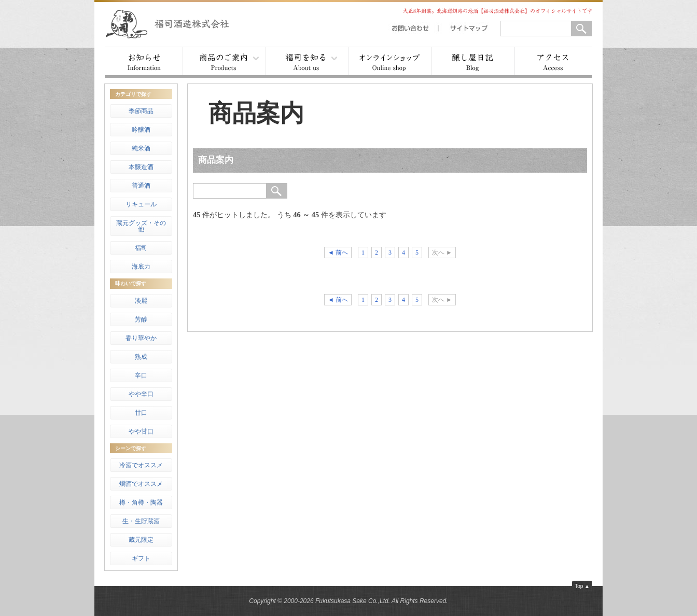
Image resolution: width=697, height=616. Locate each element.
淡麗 (141, 301)
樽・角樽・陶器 (141, 502)
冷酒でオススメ (141, 465)
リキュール (141, 204)
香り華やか (141, 338)
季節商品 (141, 111)
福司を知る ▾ (307, 62)
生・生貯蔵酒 (141, 521)
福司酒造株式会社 (177, 23)
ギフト (141, 558)
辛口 (141, 375)
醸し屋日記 (473, 62)
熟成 (141, 357)
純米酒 (141, 148)
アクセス (553, 62)
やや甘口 (141, 431)
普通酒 (141, 186)
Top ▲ (582, 586)
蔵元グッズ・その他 (141, 226)
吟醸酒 (141, 130)
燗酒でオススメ (141, 484)
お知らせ (144, 62)
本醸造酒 (141, 167)
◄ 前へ (338, 253)
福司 (141, 248)
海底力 (141, 267)
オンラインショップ (390, 62)
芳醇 (141, 319)
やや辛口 (141, 394)
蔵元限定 (141, 540)
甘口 (141, 413)
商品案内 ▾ (224, 62)
